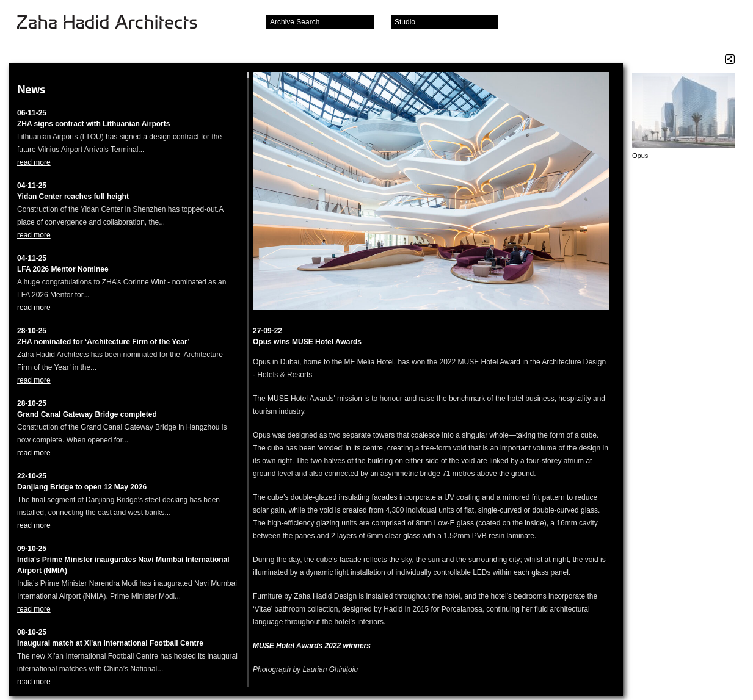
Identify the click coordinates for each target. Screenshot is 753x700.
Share (730, 59)
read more (34, 162)
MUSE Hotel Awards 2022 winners (312, 646)
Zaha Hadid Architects (117, 23)
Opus (640, 156)
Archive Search (295, 22)
